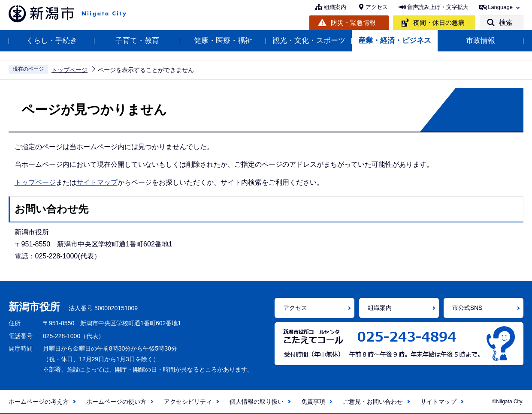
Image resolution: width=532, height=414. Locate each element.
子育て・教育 (137, 40)
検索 (506, 22)
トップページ (70, 70)
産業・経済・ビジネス (395, 40)
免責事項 (313, 402)
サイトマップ (97, 182)
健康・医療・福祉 (223, 40)
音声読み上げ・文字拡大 (438, 7)
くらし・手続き (52, 40)
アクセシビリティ (188, 402)
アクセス (377, 7)
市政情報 (481, 40)
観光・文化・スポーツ (309, 40)
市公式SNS (467, 308)
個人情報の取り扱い (257, 402)
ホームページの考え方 (39, 402)
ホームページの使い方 (116, 402)
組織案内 (335, 7)
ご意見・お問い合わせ (373, 402)
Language (500, 7)
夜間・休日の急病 (439, 22)
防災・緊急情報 (353, 22)
